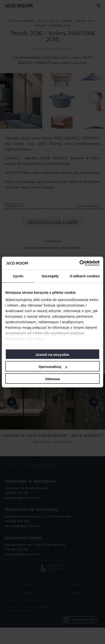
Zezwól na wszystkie (52, 355)
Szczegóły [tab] (50, 276)
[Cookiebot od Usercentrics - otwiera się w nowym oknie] (79, 263)
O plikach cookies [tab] (85, 276)
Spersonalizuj (53, 367)
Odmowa (52, 379)
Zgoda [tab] (18, 276)
